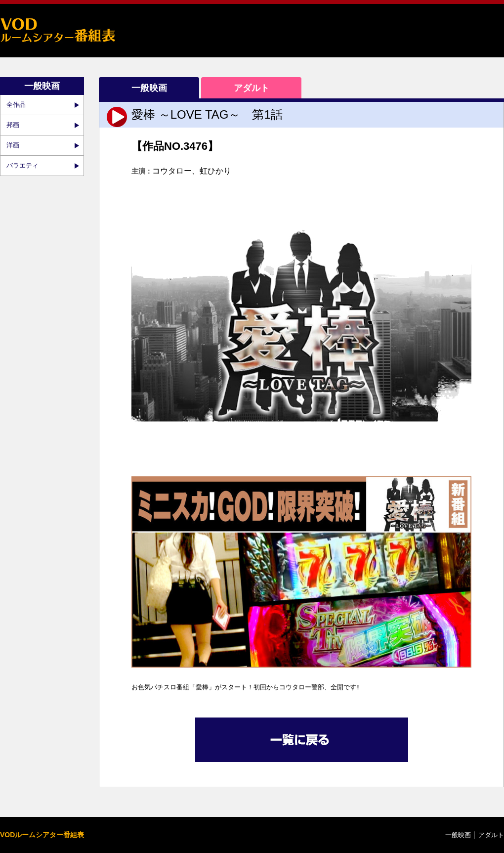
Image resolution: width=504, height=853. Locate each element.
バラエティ (22, 165)
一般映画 (149, 88)
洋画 (13, 145)
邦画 (13, 125)
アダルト (252, 88)
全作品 (16, 105)
